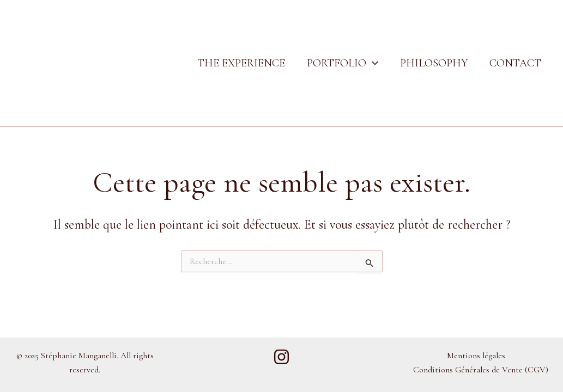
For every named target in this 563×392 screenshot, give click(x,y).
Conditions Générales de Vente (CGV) (481, 370)
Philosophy (434, 63)
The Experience (241, 63)
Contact (515, 63)
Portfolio (343, 63)
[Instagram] (282, 357)
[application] (372, 63)
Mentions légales (476, 356)
